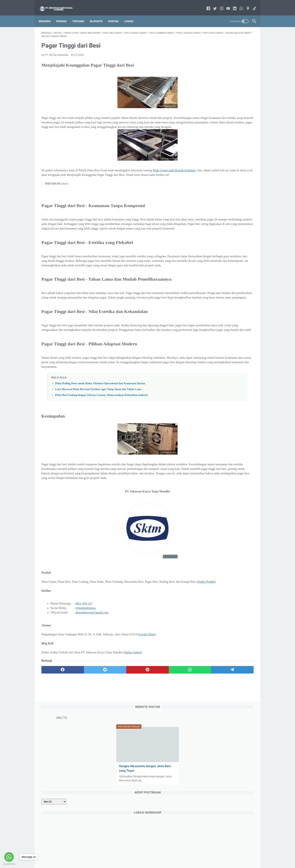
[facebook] (56, 711)
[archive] (210, 120)
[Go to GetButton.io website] (9, 864)
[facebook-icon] (206, 5)
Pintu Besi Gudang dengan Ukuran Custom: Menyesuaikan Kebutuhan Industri (102, 427)
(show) (64, 189)
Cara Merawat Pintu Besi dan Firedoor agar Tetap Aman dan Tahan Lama (98, 421)
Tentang (81, 15)
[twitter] (84, 711)
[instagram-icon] (219, 5)
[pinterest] (112, 711)
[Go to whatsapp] (9, 857)
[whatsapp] (141, 711)
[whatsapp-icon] (239, 5)
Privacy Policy (172, 854)
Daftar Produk (67, 623)
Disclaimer (190, 854)
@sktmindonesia (86, 649)
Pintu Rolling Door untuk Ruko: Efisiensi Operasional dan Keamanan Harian (100, 416)
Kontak (116, 15)
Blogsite (99, 15)
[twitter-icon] (212, 5)
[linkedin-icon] (232, 5)
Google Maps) (147, 676)
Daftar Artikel (133, 694)
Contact (142, 854)
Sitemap (155, 854)
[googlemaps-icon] (245, 5)
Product (118, 854)
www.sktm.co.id (135, 593)
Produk (64, 15)
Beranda (47, 15)
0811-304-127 (84, 645)
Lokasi (131, 15)
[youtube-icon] (225, 5)
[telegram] (169, 711)
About (130, 854)
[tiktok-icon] (252, 5)
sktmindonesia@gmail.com (92, 654)
